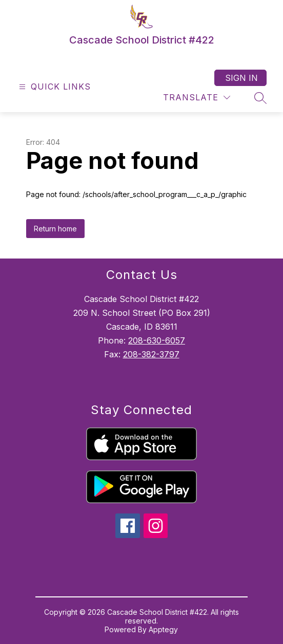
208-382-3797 (151, 354)
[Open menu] (54, 87)
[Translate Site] (197, 98)
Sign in (241, 78)
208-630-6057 (157, 340)
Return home (55, 229)
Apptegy (163, 629)
